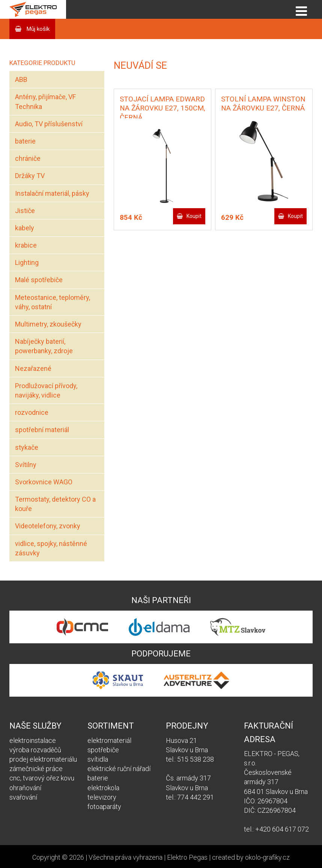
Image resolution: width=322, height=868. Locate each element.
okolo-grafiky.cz (267, 857)
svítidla (98, 759)
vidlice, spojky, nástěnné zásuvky (51, 548)
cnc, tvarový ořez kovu (42, 778)
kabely (25, 228)
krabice (26, 245)
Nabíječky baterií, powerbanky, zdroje (44, 346)
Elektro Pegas (187, 857)
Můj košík (37, 29)
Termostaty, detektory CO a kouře (55, 504)
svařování (23, 797)
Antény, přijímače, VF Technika (45, 101)
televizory (102, 797)
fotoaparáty (104, 807)
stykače (27, 447)
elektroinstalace (33, 740)
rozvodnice (32, 412)
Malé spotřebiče (39, 280)
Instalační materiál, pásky (52, 193)
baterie (25, 141)
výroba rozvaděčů (35, 750)
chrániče (28, 158)
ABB (21, 79)
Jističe (25, 211)
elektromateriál (109, 740)
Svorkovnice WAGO (44, 482)
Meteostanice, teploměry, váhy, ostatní (53, 302)
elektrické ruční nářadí (119, 769)
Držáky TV (30, 176)
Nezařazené (33, 368)
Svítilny (26, 465)
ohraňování (25, 788)
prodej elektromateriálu (43, 759)
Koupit (194, 216)
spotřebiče (103, 750)
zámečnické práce (36, 769)
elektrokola (103, 788)
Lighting (27, 262)
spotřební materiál (42, 430)
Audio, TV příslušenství (49, 124)
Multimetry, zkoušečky (48, 324)
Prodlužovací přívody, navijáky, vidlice (46, 390)
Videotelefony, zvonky (48, 526)
